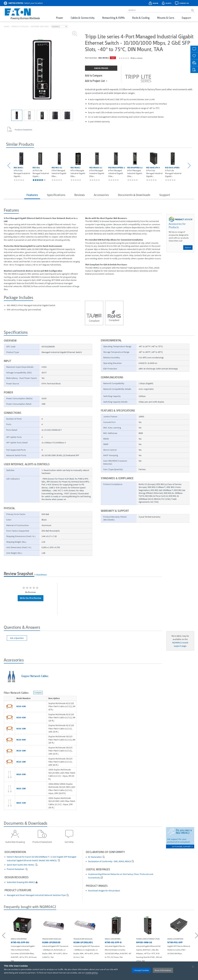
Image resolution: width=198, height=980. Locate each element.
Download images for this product (104, 891)
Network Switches (40, 26)
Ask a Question (17, 638)
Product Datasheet (16, 869)
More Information (163, 970)
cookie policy (92, 973)
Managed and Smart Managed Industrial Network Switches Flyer (36, 895)
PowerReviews (42, 574)
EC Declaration (95, 857)
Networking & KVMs (113, 18)
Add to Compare (94, 75)
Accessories (101, 195)
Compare (38, 693)
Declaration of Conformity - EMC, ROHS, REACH (110, 861)
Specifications (56, 195)
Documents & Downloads (134, 195)
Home (6, 26)
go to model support (182, 847)
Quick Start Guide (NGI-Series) (21, 865)
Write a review (136, 58)
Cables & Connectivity (83, 18)
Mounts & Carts (166, 18)
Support (186, 18)
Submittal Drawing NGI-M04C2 (21, 882)
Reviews (80, 195)
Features (32, 195)
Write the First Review (31, 598)
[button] (9, 166)
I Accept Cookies (141, 970)
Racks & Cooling (141, 18)
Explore (188, 247)
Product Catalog (20, 26)
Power (60, 18)
